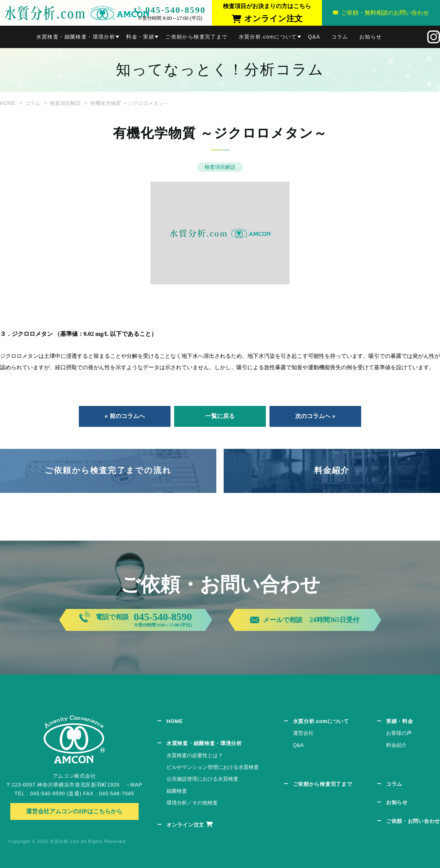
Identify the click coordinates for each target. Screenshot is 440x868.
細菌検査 (177, 791)
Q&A (314, 37)
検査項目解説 (65, 103)
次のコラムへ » (315, 416)
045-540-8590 (175, 10)
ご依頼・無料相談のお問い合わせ (385, 13)
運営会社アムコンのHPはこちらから (74, 811)
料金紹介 (332, 470)
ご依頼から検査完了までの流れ (108, 470)
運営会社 (303, 733)
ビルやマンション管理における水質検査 (213, 767)
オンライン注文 (185, 825)
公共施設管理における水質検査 (202, 779)
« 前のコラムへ (124, 416)
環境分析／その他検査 (192, 803)
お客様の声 (399, 733)
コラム (340, 37)
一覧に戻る (220, 416)
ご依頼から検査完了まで (196, 37)
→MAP (134, 785)
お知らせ (371, 37)
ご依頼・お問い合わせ (413, 821)
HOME (8, 103)
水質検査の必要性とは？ (195, 755)
